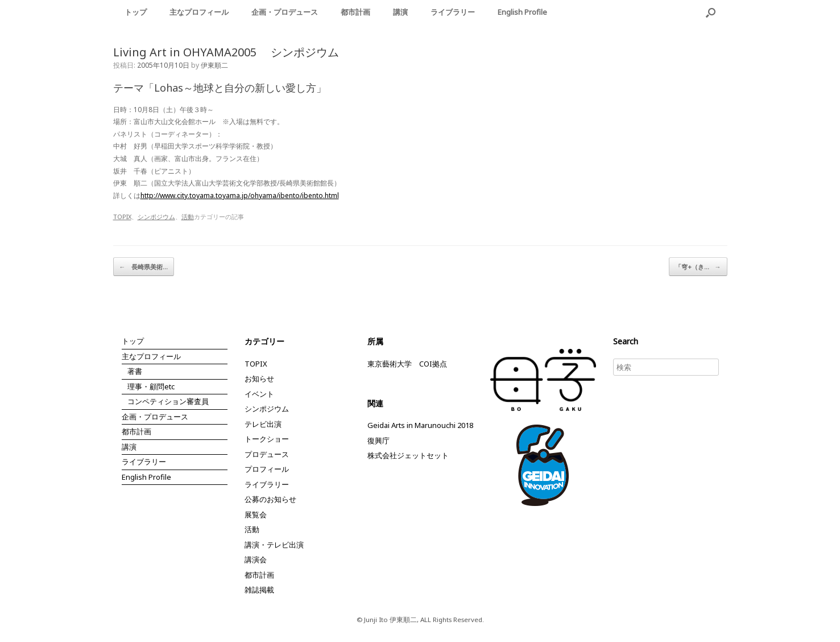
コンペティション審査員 (168, 401)
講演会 (256, 559)
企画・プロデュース (285, 12)
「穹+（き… (698, 267)
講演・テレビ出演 (274, 545)
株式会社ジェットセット (408, 455)
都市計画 (355, 12)
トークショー (267, 439)
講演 (400, 12)
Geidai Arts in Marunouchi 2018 (420, 425)
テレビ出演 (263, 424)
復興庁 (378, 441)
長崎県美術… (144, 267)
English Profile (522, 12)
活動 (188, 217)
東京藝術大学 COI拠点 (407, 364)
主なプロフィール (199, 12)
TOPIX (122, 217)
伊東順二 (214, 65)
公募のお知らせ (270, 499)
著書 (135, 371)
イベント (259, 394)
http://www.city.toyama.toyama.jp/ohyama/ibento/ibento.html (240, 196)
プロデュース (267, 454)
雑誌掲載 (259, 590)
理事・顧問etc (151, 386)
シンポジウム (156, 217)
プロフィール (267, 469)
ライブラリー (453, 12)
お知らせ (259, 378)
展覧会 (256, 515)
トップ (136, 12)
